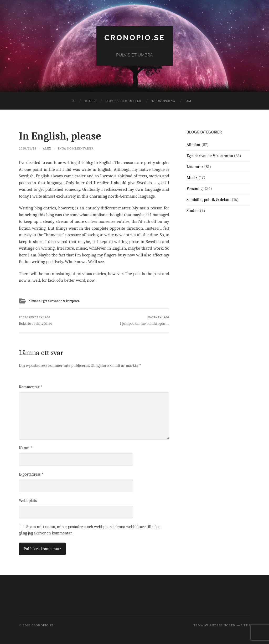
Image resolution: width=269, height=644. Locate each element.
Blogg (90, 101)
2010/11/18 (28, 148)
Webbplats (28, 501)
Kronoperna (164, 101)
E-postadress (31, 474)
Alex (47, 148)
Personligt (195, 189)
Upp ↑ (246, 625)
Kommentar (31, 387)
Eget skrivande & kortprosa (61, 301)
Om (188, 101)
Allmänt (34, 301)
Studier (193, 211)
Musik (192, 178)
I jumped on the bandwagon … (144, 321)
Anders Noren (223, 625)
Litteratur (195, 167)
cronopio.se (135, 38)
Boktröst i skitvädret (35, 321)
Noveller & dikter (124, 101)
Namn (26, 448)
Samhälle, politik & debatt (209, 200)
